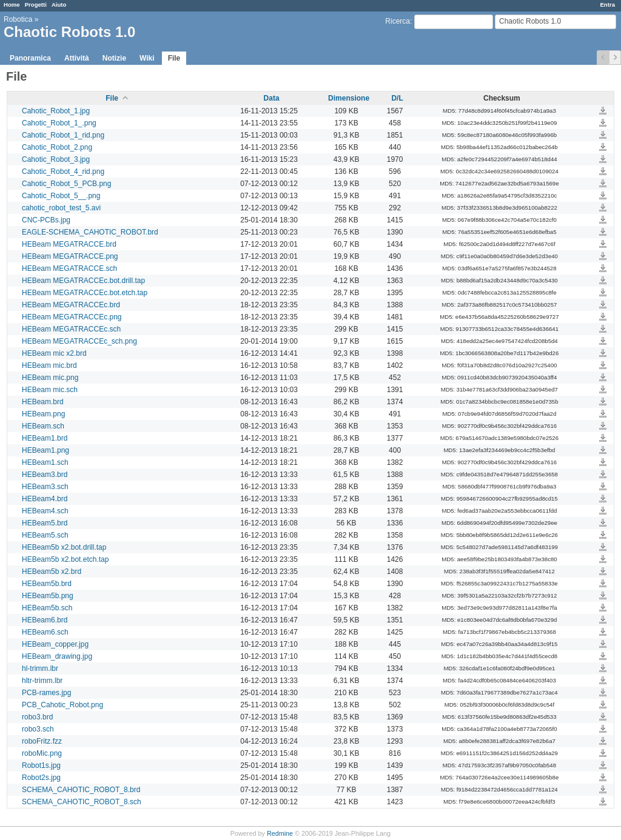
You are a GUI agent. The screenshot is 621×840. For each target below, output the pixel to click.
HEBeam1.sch (45, 462)
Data (272, 98)
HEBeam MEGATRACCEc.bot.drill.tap (83, 281)
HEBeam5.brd (45, 523)
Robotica (18, 19)
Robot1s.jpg (41, 765)
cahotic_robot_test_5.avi (61, 208)
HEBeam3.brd (45, 475)
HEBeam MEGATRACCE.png (70, 256)
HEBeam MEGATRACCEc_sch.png (79, 341)
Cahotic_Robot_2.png (57, 147)
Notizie (114, 58)
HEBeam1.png (45, 450)
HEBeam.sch (43, 426)
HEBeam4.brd (45, 499)
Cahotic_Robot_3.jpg (56, 159)
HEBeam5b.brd (47, 584)
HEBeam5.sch (45, 535)
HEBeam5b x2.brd (52, 572)
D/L (397, 98)
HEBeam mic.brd (49, 365)
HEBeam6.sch (45, 632)
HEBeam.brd (43, 402)
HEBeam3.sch (45, 487)
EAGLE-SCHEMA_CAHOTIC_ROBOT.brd (90, 232)
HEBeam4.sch (45, 511)
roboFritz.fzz (42, 741)
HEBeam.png (43, 414)
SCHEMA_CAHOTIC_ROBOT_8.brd (81, 790)
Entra (607, 5)
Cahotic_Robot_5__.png (61, 196)
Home (12, 5)
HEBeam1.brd (45, 438)
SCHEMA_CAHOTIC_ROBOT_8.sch (82, 802)
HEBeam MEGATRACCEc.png (72, 317)
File (174, 58)
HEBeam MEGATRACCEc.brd (71, 305)
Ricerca (398, 21)
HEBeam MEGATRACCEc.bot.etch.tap (85, 293)
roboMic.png (42, 753)
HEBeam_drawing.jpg (57, 656)
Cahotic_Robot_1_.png (59, 123)
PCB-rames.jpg (46, 693)
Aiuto (59, 5)
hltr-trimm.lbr (42, 681)
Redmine (280, 833)
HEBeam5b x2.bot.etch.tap (65, 559)
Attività (77, 58)
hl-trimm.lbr (40, 668)
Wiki (147, 58)
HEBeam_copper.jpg (55, 644)
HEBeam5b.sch (47, 608)
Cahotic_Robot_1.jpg (56, 111)
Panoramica (30, 58)
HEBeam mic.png (50, 378)
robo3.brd (37, 717)
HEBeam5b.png (48, 596)
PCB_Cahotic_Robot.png (62, 705)
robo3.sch (38, 729)
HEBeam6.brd (45, 620)
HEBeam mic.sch (50, 390)
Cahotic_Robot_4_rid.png (63, 172)
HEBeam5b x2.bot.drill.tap (64, 547)
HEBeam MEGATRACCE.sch (69, 268)
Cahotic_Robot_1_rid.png (63, 135)
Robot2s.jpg (41, 778)
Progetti (36, 5)
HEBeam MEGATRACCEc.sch (71, 329)
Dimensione (349, 98)
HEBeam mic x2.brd (54, 353)
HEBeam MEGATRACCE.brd (69, 244)
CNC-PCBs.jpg (46, 220)
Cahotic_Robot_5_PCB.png (66, 184)
